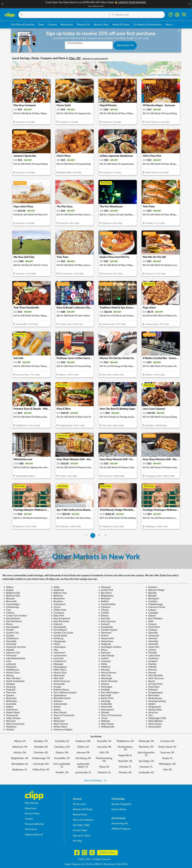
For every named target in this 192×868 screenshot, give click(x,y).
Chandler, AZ (41, 747)
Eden (150, 621)
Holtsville (152, 644)
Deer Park (58, 616)
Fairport (151, 624)
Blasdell (151, 596)
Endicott (57, 624)
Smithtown (11, 710)
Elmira (8, 624)
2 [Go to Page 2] (99, 536)
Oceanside (58, 684)
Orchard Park (154, 684)
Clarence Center (156, 607)
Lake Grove (153, 656)
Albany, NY (20, 741)
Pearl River (153, 687)
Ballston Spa (59, 593)
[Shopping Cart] (184, 15)
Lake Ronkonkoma (14, 658)
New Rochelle (154, 675)
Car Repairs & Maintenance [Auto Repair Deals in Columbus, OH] (148, 25)
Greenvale (152, 636)
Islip (54, 650)
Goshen (9, 636)
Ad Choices (31, 829)
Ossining (9, 687)
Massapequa (59, 667)
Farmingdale (11, 627)
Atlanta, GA (20, 753)
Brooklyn (57, 601)
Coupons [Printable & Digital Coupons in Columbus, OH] (52, 25)
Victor (103, 718)
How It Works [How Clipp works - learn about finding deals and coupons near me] (119, 809)
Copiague (152, 613)
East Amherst (12, 619)
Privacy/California (34, 824)
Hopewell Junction (15, 647)
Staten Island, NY (167, 747)
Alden (55, 587)
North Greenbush (14, 681)
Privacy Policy (32, 814)
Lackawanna (59, 656)
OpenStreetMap (164, 75)
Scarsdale (10, 704)
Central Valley (107, 604)
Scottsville (105, 704)
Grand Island (59, 636)
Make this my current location (95, 59)
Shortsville (105, 707)
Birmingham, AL (20, 764)
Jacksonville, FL (83, 772)
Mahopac (57, 664)
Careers (29, 819)
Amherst (152, 587)
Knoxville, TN (104, 741)
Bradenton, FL (20, 770)
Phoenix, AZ (125, 772)
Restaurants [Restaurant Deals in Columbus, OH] (67, 25)
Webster (104, 721)
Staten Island (12, 713)
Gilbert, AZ (83, 747)
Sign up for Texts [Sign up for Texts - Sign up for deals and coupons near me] (82, 836)
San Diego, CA (146, 761)
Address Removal (34, 835)
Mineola (104, 670)
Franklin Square (108, 630)
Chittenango (11, 607)
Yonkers (9, 730)
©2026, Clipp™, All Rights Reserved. (94, 859)
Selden (151, 704)
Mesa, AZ (104, 767)
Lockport (152, 661)
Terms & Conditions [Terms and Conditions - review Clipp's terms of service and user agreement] (83, 820)
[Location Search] (137, 15)
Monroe (151, 670)
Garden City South (62, 633)
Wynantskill (153, 727)
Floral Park (153, 627)
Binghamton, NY (20, 758)
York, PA (167, 770)
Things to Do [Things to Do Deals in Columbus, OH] (83, 25)
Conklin (104, 613)
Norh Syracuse (155, 678)
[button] (3, 4)
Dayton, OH (62, 753)
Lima (7, 661)
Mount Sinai (59, 673)
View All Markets (95, 781)
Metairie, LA (104, 772)
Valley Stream (12, 718)
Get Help (78, 825)
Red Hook (105, 695)
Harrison (152, 638)
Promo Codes (80, 830)
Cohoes (151, 610)
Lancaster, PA (104, 747)
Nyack (150, 681)
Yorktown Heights (62, 730)
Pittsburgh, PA (146, 741)
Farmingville (59, 627)
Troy (149, 715)
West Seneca (154, 724)
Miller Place (59, 670)
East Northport (13, 621)
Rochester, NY (146, 747)
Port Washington (109, 693)
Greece (103, 636)
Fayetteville (106, 627)
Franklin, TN (62, 772)
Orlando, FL (125, 767)
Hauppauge (58, 641)
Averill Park (106, 590)
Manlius (151, 664)
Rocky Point (106, 698)
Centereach (58, 604)
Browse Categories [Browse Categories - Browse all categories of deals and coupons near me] (121, 804)
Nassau (9, 675)
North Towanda (108, 681)
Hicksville (10, 644)
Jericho (151, 650)
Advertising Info (120, 823)
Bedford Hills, (12, 596)
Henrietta (152, 641)
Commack (58, 613)
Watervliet (58, 721)
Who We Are (32, 803)
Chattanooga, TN (41, 758)
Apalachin (58, 590)
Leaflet (150, 75)
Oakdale (9, 684)
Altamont (105, 587)
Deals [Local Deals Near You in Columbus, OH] (41, 25)
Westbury (10, 727)
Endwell (104, 624)
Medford (104, 667)
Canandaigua (12, 604)
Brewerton (58, 599)
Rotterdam (10, 701)
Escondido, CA (62, 758)
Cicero (56, 607)
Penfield (104, 690)
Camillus (152, 601)
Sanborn (57, 701)
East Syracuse (107, 621)
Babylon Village (155, 590)
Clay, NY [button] (75, 58)
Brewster (105, 599)
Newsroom (31, 808)
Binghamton (106, 596)
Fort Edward (59, 630)
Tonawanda (11, 715)
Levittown (152, 658)
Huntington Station (110, 647)
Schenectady (59, 704)
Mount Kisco (12, 673)
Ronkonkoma (154, 698)
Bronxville (10, 601)
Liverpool (105, 661)
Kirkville (151, 653)
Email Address (75, 43)
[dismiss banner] (179, 31)
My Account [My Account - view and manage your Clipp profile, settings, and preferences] (79, 804)
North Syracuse (60, 681)
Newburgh (105, 678)
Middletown (11, 670)
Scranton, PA (167, 741)
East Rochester (60, 621)
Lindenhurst (59, 661)
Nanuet (151, 673)
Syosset (104, 713)
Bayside (151, 593)
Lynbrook (10, 664)
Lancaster (57, 658)
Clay (7, 610)
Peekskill (9, 690)
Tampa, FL (167, 758)
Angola (9, 590)
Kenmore (104, 653)
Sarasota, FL (146, 767)
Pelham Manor (60, 690)
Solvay (56, 710)
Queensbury (59, 695)
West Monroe (60, 724)
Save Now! (125, 45)
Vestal (56, 718)
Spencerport (106, 710)
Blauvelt (9, 599)
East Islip (104, 619)
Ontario (104, 684)
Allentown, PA (20, 747)
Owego (56, 687)
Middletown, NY (125, 741)
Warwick (10, 721)
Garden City (11, 633)
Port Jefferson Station (64, 693)
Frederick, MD (83, 741)
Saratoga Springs (156, 701)
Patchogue (105, 687)
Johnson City (12, 653)
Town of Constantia (63, 715)
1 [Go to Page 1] (93, 536)
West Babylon (154, 721)
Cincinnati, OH (41, 764)
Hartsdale (10, 641)
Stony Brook (59, 713)
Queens (9, 695)
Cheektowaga (154, 604)
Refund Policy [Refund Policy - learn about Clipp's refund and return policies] (80, 815)
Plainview (10, 693)
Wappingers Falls (156, 718)
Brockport (152, 599)
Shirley (56, 707)
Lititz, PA (104, 753)
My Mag (77, 841)
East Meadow (154, 619)
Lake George (106, 656)
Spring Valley (154, 710)
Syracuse (152, 713)
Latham (104, 658)
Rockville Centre (61, 698)
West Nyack (106, 724)
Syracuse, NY (167, 753)
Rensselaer (153, 695)
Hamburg (57, 638)
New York (57, 678)
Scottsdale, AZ (146, 772)
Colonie (9, 613)
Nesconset (58, 675)
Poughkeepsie (154, 693)
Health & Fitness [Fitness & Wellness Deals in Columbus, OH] (121, 25)
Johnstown (58, 653)
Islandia (9, 650)
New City (105, 675)
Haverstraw (106, 641)
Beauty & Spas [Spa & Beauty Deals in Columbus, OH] (101, 25)
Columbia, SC (62, 741)
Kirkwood (10, 656)
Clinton (104, 610)
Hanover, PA (83, 753)
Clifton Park (59, 610)
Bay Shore (105, 593)
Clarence (104, 607)
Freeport (152, 630)
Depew (151, 616)
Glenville (152, 633)
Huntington (58, 647)
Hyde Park (152, 647)
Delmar (104, 616)
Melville (151, 667)
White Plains (59, 727)
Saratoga (104, 701)
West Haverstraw (14, 724)
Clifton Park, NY (41, 770)
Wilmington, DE (167, 764)
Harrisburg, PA (83, 758)
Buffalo (104, 601)
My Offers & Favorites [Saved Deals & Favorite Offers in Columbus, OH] (23, 25)
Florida (9, 630)
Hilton (56, 644)
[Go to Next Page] (106, 536)
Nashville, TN (125, 761)
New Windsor (12, 678)
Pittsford (152, 690)
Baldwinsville (12, 593)
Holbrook (105, 644)
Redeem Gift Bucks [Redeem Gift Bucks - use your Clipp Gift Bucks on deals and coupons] (83, 809)
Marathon (10, 667)
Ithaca (103, 650)
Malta (103, 664)
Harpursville (106, 638)
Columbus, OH (62, 747)
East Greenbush (61, 619)
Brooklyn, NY (41, 741)
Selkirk (8, 707)
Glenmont (105, 633)
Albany (9, 587)
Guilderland (11, 638)
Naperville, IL (125, 755)
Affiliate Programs (121, 829)
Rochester (10, 698)
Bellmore (57, 596)
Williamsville (106, 727)
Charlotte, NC (41, 753)
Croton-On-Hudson (15, 616)
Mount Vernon (107, 673)
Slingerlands (153, 707)
